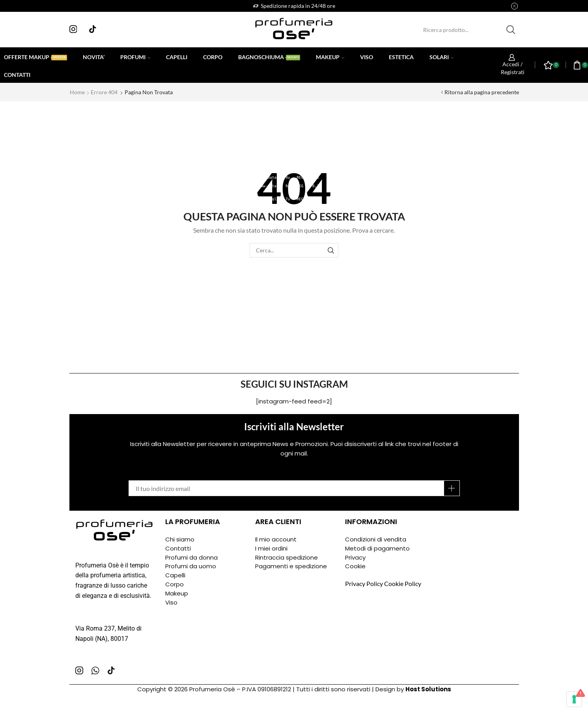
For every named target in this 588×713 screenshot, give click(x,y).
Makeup (330, 57)
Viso (367, 57)
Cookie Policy (403, 583)
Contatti (17, 75)
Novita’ (94, 57)
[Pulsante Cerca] (511, 30)
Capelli (177, 57)
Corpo (213, 57)
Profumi (135, 57)
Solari (441, 57)
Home (77, 92)
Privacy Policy (364, 583)
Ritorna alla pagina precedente (482, 92)
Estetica (401, 57)
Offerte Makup (35, 57)
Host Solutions (428, 689)
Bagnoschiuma (269, 57)
